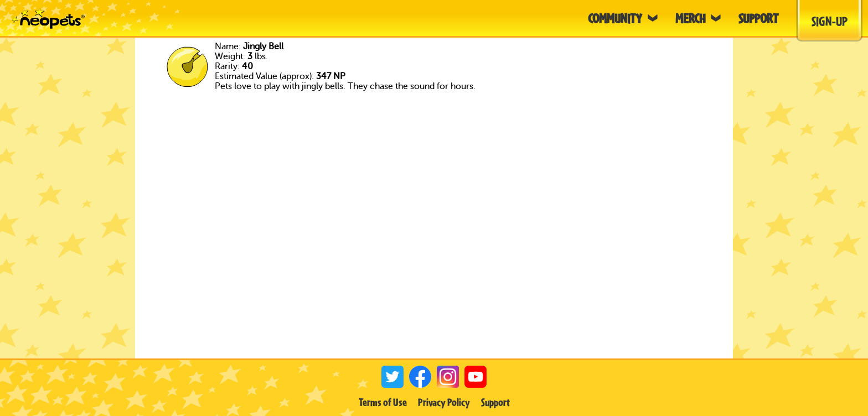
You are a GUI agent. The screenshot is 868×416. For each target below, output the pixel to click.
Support (495, 402)
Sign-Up (830, 21)
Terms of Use (383, 402)
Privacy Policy (444, 402)
